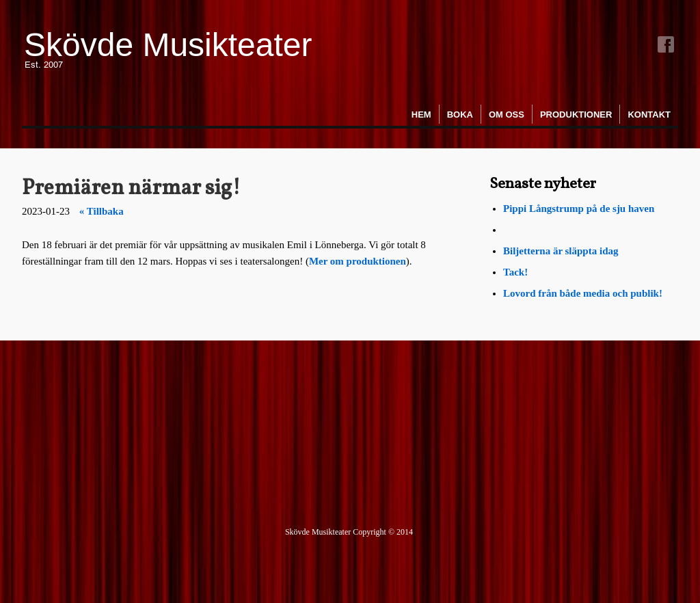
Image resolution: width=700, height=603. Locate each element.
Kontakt (649, 115)
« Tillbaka (102, 211)
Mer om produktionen (358, 261)
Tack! (515, 272)
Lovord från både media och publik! (583, 293)
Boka (460, 115)
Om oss (507, 115)
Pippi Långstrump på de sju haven (579, 209)
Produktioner (576, 115)
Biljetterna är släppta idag (562, 251)
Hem (421, 115)
